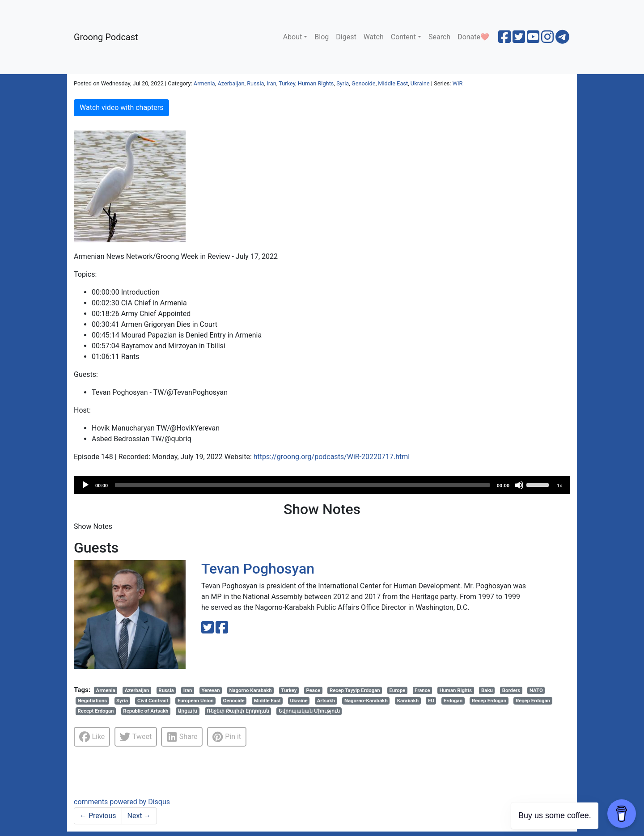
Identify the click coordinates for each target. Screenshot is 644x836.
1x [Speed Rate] (559, 486)
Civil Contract (153, 701)
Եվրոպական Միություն (309, 711)
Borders (511, 690)
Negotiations (93, 701)
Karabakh (408, 701)
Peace (313, 690)
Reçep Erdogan (533, 701)
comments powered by (122, 802)
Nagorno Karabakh (250, 690)
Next (139, 816)
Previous (98, 816)
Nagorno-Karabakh (366, 701)
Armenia (204, 83)
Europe (398, 690)
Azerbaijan (231, 83)
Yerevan (210, 690)
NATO (536, 690)
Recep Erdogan (489, 701)
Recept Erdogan (96, 711)
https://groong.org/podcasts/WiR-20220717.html (332, 457)
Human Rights (316, 83)
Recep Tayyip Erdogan (355, 690)
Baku (487, 690)
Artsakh (326, 701)
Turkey (287, 83)
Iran (271, 83)
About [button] (293, 37)
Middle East (393, 83)
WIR (458, 83)
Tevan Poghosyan (258, 569)
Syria (343, 83)
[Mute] (519, 485)
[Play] (85, 485)
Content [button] (403, 37)
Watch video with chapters (121, 108)
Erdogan (453, 701)
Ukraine (420, 83)
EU (431, 701)
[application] (322, 485)
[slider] (302, 485)
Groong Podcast (106, 37)
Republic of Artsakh (146, 711)
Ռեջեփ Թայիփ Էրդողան (238, 711)
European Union (196, 701)
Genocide (364, 83)
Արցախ (187, 711)
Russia (255, 83)
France (422, 690)
